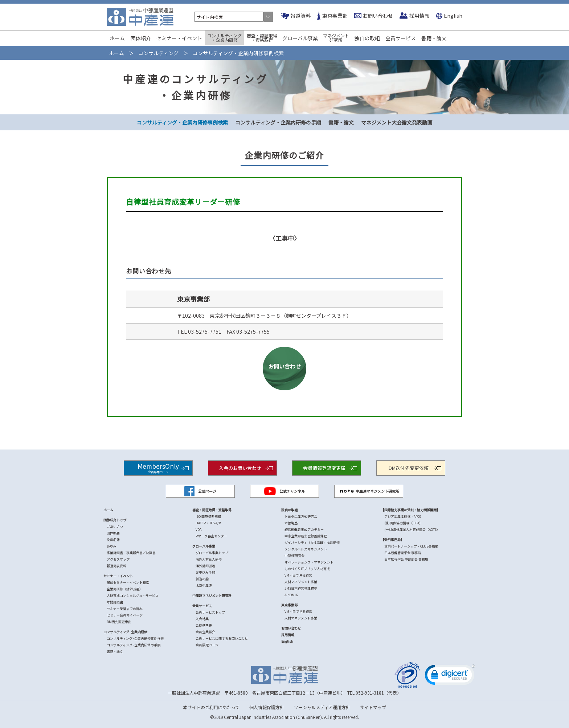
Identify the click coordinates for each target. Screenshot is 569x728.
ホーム (117, 38)
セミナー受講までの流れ (125, 609)
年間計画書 (115, 602)
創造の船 (202, 579)
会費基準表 (204, 625)
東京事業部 (335, 16)
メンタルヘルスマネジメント (306, 549)
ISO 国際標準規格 (208, 516)
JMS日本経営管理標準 (301, 588)
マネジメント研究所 (336, 38)
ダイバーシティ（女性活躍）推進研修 (312, 543)
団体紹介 (141, 38)
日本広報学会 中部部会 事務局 (406, 559)
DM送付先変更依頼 (409, 468)
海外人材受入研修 (209, 559)
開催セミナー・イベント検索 (128, 583)
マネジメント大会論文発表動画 (397, 122)
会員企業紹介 (205, 632)
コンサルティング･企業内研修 (125, 632)
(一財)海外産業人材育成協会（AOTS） (412, 530)
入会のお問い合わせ (240, 468)
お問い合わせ (378, 16)
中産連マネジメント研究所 (369, 491)
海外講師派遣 (205, 566)
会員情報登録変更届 (324, 468)
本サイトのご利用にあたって (211, 707)
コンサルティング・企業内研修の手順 (278, 122)
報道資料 (300, 16)
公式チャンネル (284, 491)
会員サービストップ (210, 612)
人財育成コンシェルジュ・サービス (133, 596)
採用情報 (419, 16)
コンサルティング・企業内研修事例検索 (182, 122)
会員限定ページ (207, 645)
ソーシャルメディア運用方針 (322, 707)
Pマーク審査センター (211, 536)
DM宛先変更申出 (119, 622)
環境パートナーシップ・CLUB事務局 (411, 546)
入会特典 (202, 619)
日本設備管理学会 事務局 (403, 553)
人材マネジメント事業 (301, 582)
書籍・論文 (434, 38)
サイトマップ (373, 707)
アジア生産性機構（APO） (404, 516)
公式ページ (200, 491)
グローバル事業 (300, 38)
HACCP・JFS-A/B (208, 523)
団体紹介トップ (115, 520)
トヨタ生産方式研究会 (301, 516)
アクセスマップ (118, 559)
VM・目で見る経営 (298, 575)
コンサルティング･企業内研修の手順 (134, 645)
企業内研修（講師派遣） (125, 589)
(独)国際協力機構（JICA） (403, 523)
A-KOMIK (291, 595)
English (453, 16)
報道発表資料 (116, 566)
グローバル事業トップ (212, 553)
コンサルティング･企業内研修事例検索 (135, 638)
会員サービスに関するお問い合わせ (222, 638)
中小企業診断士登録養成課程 (306, 536)
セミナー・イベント (179, 38)
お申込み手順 (205, 572)
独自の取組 (367, 38)
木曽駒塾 (291, 523)
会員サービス (401, 38)
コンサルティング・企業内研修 (224, 38)
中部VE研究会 (294, 556)
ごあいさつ (115, 527)
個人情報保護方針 (267, 707)
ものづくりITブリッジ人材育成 (307, 569)
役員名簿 (113, 540)
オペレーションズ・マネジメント (309, 562)
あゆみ (112, 546)
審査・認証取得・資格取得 (262, 38)
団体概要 (113, 533)
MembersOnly (158, 467)
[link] (450, 676)
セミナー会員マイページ (125, 615)
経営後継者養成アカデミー (304, 530)
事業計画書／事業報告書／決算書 (131, 553)
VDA (198, 530)
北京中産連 (204, 585)
